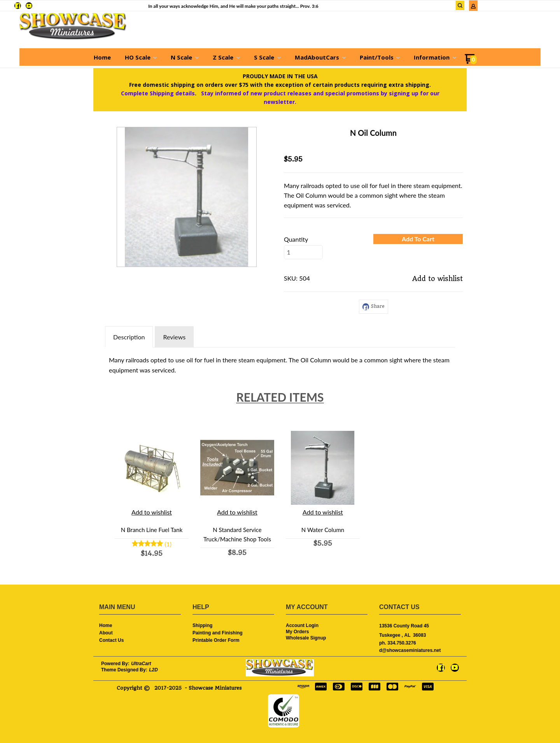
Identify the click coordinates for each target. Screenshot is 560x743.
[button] (418, 239)
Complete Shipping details (158, 93)
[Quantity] (303, 252)
